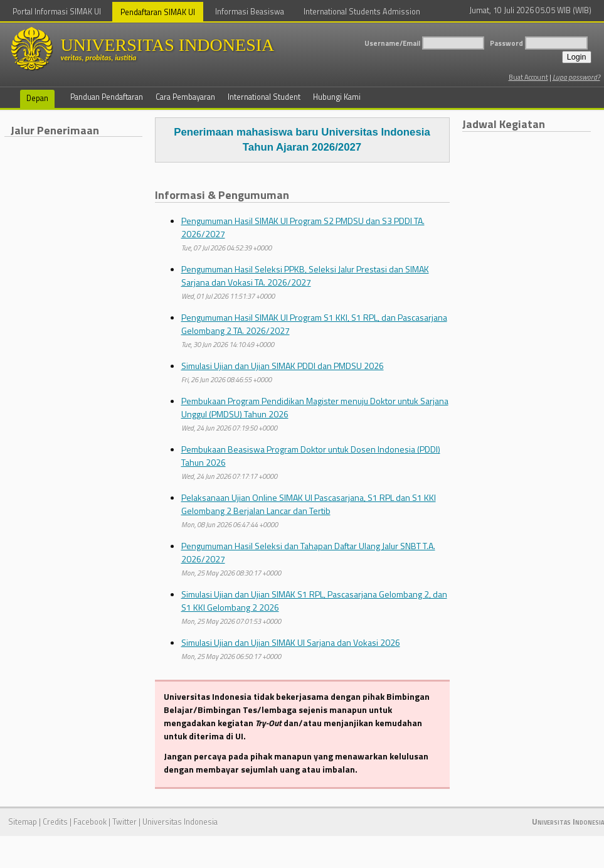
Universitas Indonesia (180, 822)
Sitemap (23, 822)
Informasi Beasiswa (250, 12)
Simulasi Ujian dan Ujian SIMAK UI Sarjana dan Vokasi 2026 (291, 642)
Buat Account (528, 77)
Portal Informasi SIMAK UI (57, 12)
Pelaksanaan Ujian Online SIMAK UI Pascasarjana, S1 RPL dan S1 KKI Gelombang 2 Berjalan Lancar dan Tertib (309, 504)
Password (506, 43)
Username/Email (392, 43)
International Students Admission (362, 12)
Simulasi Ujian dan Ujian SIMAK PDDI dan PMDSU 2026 (283, 366)
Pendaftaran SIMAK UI (158, 12)
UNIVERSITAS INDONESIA (193, 49)
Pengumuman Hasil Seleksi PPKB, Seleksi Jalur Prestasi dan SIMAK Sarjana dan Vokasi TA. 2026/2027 (305, 276)
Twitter (125, 822)
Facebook (90, 822)
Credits (55, 822)
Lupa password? (576, 77)
